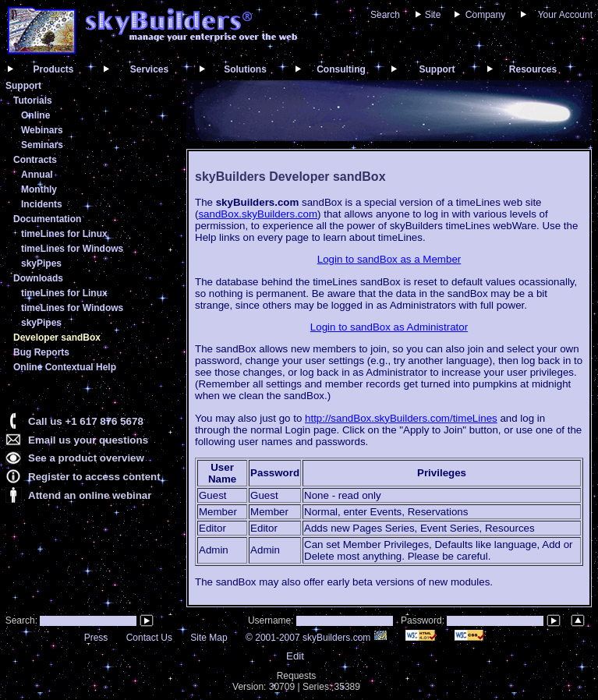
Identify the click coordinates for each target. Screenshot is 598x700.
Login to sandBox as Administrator (389, 327)
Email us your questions (88, 440)
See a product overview (86, 458)
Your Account (565, 15)
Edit (295, 656)
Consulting (341, 69)
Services (149, 69)
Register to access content (94, 477)
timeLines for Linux (64, 234)
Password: (424, 620)
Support (437, 69)
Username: (272, 620)
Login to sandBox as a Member (389, 259)
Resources (533, 69)
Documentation (47, 219)
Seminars (42, 145)
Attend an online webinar (90, 495)
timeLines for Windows (72, 249)
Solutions (245, 69)
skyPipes (41, 263)
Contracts (35, 160)
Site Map (209, 638)
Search (385, 15)
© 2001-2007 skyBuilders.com (317, 638)
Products (53, 69)
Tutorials (33, 101)
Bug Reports (41, 352)
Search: (20, 620)
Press (96, 638)
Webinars (42, 130)
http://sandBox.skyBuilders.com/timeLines (401, 418)
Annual (37, 175)
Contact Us (149, 638)
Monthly (39, 189)
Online (35, 115)
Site (433, 15)
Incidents (42, 204)
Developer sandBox (57, 338)
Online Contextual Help (65, 367)
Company (485, 15)
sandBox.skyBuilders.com (258, 214)
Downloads (38, 278)
